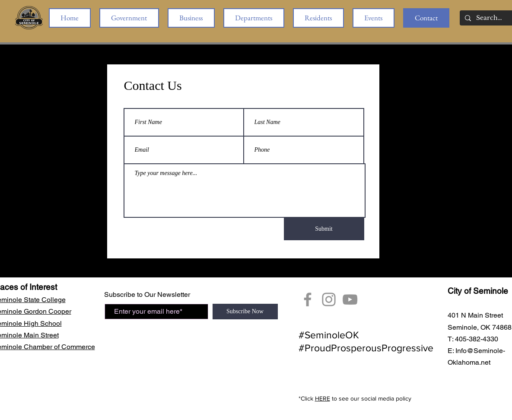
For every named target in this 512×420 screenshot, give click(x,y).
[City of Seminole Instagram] (329, 299)
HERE (323, 398)
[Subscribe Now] (245, 312)
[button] (129, 18)
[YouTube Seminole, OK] (350, 299)
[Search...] (489, 18)
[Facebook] (308, 299)
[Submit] (324, 229)
